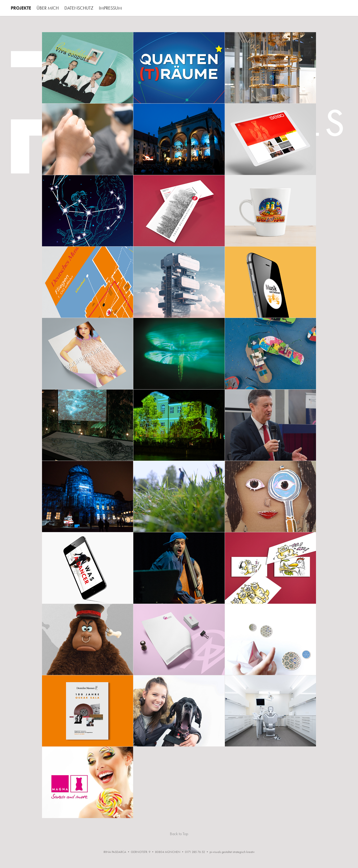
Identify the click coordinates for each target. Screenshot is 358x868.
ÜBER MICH (48, 8)
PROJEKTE (21, 8)
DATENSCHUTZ (79, 8)
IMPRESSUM (110, 8)
